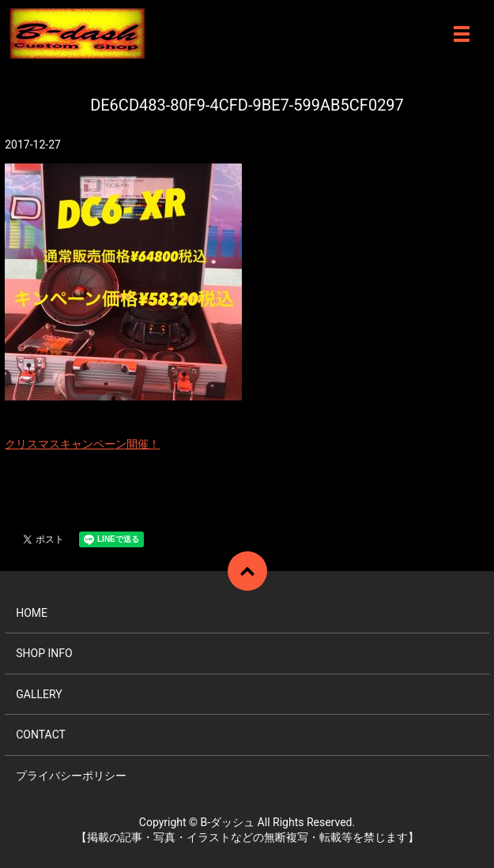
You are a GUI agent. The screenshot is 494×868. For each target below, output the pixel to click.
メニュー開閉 (462, 34)
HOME (32, 613)
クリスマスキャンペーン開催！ (82, 444)
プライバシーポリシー (71, 776)
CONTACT (41, 735)
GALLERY (39, 694)
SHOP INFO (44, 653)
